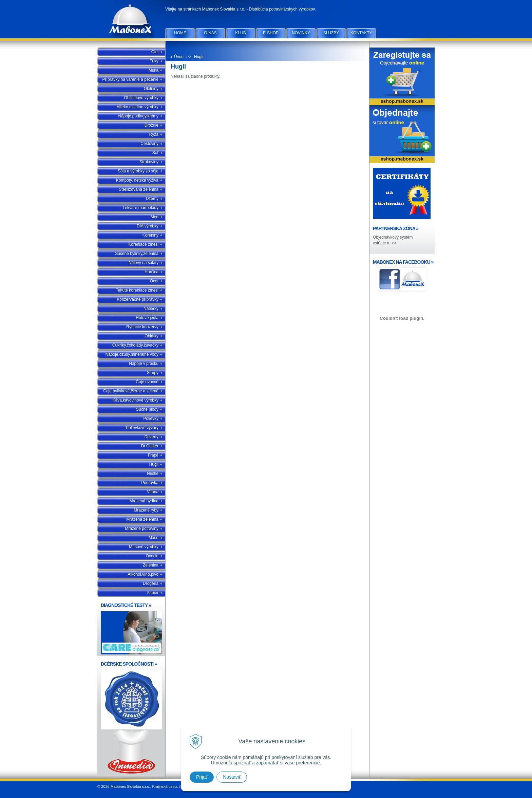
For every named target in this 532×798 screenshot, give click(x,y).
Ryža (154, 134)
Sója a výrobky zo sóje (138, 171)
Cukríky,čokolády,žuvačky (135, 345)
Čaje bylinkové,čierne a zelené (131, 391)
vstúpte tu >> (385, 243)
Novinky (301, 33)
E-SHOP (271, 33)
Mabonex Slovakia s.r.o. (131, 20)
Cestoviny (149, 144)
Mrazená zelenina (142, 519)
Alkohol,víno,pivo (143, 574)
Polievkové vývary (142, 428)
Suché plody (147, 409)
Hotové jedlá (147, 318)
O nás (210, 33)
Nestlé (153, 474)
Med (155, 217)
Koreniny (150, 235)
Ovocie (152, 556)
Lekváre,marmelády (141, 208)
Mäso (154, 538)
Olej (155, 52)
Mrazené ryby (146, 510)
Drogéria (151, 583)
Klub (240, 33)
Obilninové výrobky (141, 98)
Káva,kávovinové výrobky (136, 400)
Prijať (202, 777)
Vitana (153, 492)
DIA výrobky (148, 226)
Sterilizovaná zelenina (139, 189)
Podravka (150, 483)
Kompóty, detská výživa (137, 180)
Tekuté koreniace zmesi (137, 290)
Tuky (154, 61)
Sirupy (153, 373)
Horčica (151, 272)
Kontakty (361, 33)
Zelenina (151, 565)
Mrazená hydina (144, 501)
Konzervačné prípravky (138, 299)
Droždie (151, 125)
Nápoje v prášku (144, 364)
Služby (331, 33)
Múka (154, 70)
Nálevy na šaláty (144, 263)
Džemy (152, 199)
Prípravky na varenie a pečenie (130, 79)
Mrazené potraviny (142, 528)
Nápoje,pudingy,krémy (138, 116)
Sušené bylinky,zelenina (137, 254)
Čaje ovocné (147, 382)
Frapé (153, 455)
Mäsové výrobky (144, 547)
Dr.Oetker (150, 446)
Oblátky (151, 336)
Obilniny (151, 89)
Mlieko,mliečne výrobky (137, 107)
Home (180, 33)
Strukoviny (149, 162)
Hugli (154, 464)
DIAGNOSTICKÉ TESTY (126, 605)
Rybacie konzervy (142, 327)
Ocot (154, 281)
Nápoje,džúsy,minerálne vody (132, 354)
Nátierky (151, 309)
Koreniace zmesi (143, 244)
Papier (153, 593)
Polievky (151, 419)
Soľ (155, 153)
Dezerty (151, 437)
